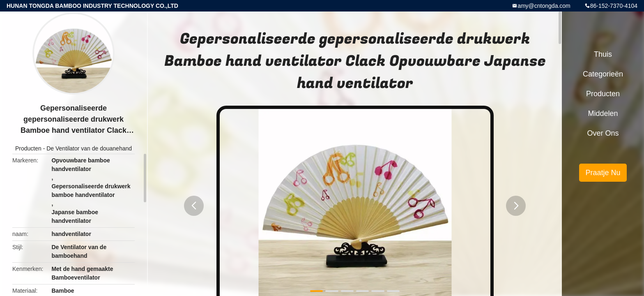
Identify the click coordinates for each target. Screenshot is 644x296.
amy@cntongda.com (544, 6)
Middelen (603, 113)
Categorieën (603, 74)
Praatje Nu (603, 173)
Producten (28, 148)
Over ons (603, 133)
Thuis (603, 54)
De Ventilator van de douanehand (89, 148)
